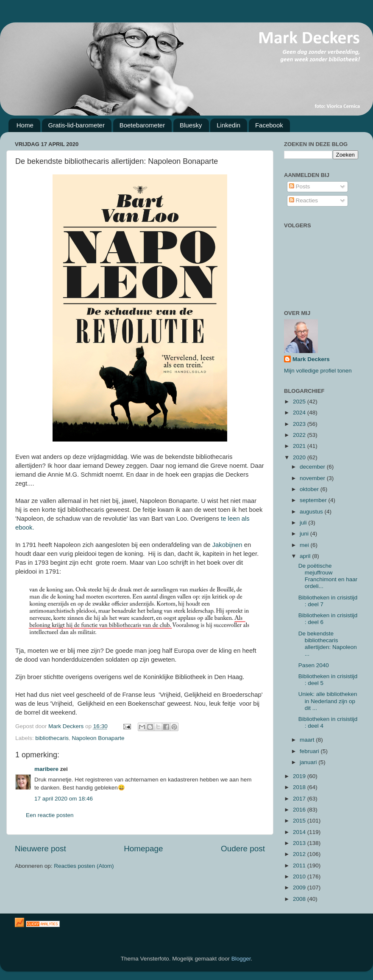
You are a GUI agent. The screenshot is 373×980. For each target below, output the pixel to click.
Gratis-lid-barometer (77, 125)
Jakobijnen (227, 545)
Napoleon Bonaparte (98, 738)
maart (308, 740)
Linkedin (228, 125)
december (313, 467)
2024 (300, 413)
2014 (300, 832)
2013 (300, 843)
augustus (312, 512)
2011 (300, 865)
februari (310, 751)
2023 (300, 424)
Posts (300, 186)
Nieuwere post (40, 849)
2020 (300, 457)
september (314, 500)
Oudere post (243, 849)
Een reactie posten (50, 815)
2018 (300, 787)
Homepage (143, 849)
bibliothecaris (52, 738)
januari (309, 762)
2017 (300, 799)
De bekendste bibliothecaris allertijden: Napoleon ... (328, 644)
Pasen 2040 (314, 665)
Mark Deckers (311, 359)
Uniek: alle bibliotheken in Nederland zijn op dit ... (328, 701)
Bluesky (191, 125)
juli (304, 523)
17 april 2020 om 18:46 (64, 799)
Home (25, 125)
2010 (300, 876)
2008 (300, 899)
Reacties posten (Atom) (84, 866)
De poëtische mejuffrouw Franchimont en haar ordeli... (328, 576)
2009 (300, 888)
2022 (300, 435)
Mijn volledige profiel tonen (318, 371)
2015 (300, 821)
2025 (300, 402)
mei (305, 545)
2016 (300, 810)
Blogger (241, 959)
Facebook (269, 125)
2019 (300, 776)
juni (305, 534)
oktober (310, 489)
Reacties (303, 200)
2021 (300, 446)
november (313, 478)
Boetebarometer (142, 125)
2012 (300, 854)
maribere (46, 769)
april (306, 556)
